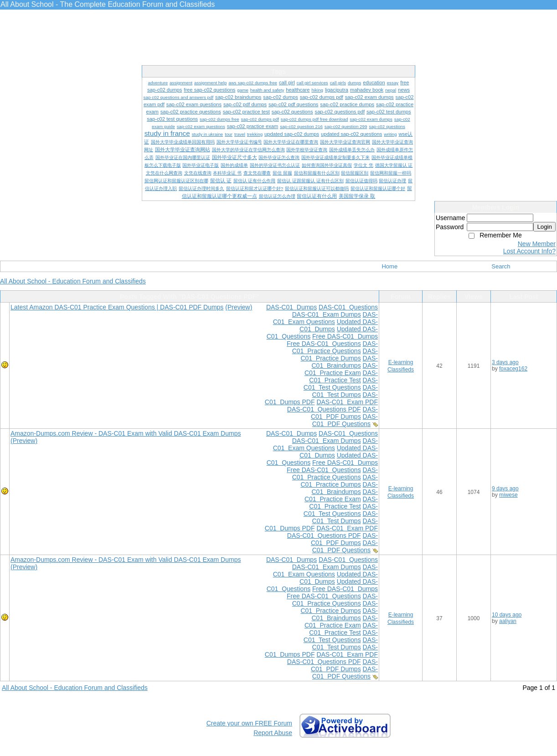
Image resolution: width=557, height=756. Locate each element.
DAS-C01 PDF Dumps (344, 413)
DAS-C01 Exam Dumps (327, 314)
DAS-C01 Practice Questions (335, 347)
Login (544, 227)
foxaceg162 (513, 369)
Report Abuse (273, 733)
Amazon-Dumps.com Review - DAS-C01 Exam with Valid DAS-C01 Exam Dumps (126, 433)
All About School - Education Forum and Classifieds (73, 281)
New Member (537, 244)
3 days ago (505, 362)
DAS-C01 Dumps (291, 307)
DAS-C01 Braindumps (345, 362)
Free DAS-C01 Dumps (345, 336)
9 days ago (505, 489)
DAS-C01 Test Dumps (345, 391)
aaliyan (508, 621)
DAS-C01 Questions (348, 307)
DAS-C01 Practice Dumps (339, 355)
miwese (508, 495)
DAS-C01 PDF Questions (345, 420)
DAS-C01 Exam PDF (347, 402)
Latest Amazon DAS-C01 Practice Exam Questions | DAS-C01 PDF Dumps (117, 307)
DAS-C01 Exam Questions (325, 318)
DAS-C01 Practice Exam (341, 369)
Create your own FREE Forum (249, 723)
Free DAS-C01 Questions (324, 344)
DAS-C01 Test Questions (341, 384)
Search (501, 266)
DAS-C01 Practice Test (343, 376)
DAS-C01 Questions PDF (324, 409)
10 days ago (507, 615)
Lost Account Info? (529, 251)
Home (389, 266)
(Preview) (239, 307)
